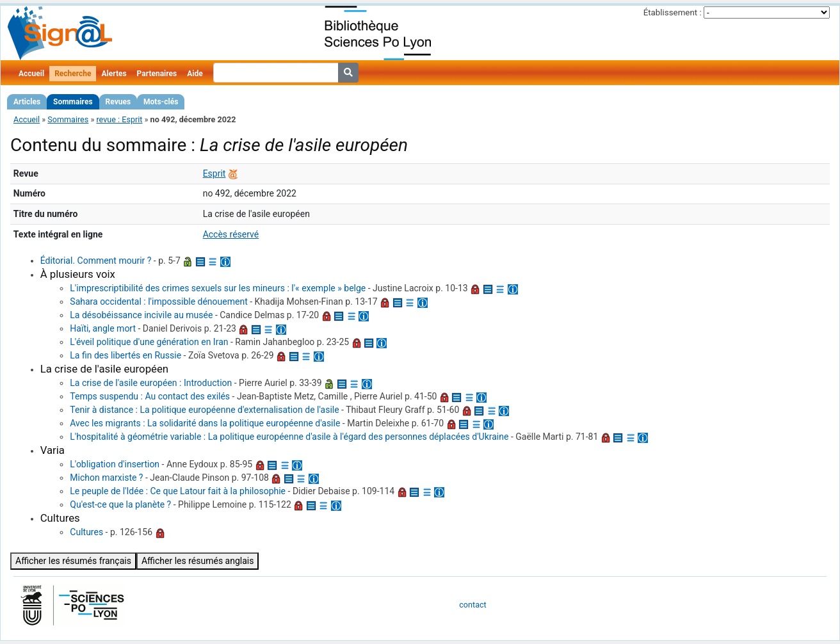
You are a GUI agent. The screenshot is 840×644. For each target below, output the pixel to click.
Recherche (73, 74)
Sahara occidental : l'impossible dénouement (158, 302)
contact (472, 605)
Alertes (114, 74)
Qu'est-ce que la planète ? (120, 504)
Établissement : (673, 12)
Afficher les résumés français (73, 561)
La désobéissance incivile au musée (141, 315)
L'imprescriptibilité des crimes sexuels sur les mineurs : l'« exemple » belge (218, 288)
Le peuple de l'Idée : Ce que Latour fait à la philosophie (178, 491)
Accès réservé (231, 234)
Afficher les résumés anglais (198, 561)
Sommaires (73, 102)
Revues (118, 102)
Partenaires (157, 74)
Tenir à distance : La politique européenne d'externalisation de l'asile (204, 410)
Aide (195, 74)
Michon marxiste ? (106, 478)
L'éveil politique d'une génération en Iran (149, 342)
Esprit (214, 173)
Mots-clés (161, 102)
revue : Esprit (119, 119)
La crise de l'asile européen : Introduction (151, 383)
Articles (27, 102)
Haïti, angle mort (103, 328)
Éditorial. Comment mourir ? (96, 261)
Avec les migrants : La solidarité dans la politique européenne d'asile (205, 423)
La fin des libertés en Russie (125, 355)
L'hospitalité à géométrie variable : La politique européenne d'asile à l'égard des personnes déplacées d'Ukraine (289, 437)
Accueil (31, 74)
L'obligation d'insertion (115, 464)
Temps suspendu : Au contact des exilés (150, 396)
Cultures (86, 532)
